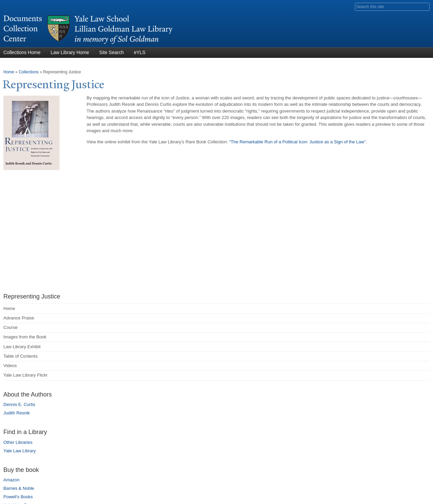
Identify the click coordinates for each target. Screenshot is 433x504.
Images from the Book (25, 337)
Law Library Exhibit (22, 347)
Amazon (12, 480)
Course (10, 327)
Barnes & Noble (19, 488)
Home (9, 72)
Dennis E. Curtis (19, 404)
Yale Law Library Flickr (26, 375)
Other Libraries (18, 442)
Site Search (111, 52)
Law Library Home (70, 52)
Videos (10, 366)
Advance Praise (19, 318)
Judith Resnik (17, 413)
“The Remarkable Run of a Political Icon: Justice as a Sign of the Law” (298, 142)
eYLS (140, 52)
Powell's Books (18, 497)
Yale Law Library (20, 451)
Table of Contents (20, 356)
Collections (29, 72)
